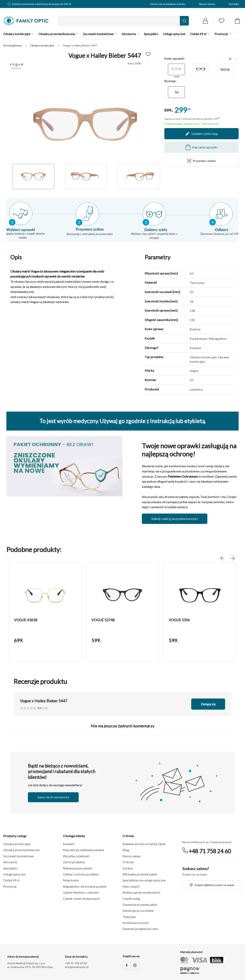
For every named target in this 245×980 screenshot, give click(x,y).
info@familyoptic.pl (77, 967)
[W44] (201, 69)
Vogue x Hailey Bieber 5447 (80, 45)
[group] (45, 612)
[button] (45, 594)
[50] (176, 92)
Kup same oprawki (201, 147)
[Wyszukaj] (184, 21)
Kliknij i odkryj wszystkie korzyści (175, 519)
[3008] (176, 69)
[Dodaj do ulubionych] (148, 54)
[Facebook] (127, 965)
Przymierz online (201, 161)
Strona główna (13, 45)
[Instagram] (135, 965)
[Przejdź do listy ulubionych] (221, 21)
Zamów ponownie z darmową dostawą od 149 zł (39, 4)
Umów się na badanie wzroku (168, 4)
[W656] (225, 69)
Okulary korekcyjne (43, 45)
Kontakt (234, 4)
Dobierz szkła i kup (201, 134)
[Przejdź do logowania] (205, 21)
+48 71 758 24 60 (210, 851)
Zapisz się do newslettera (53, 797)
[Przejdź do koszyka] (237, 21)
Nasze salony (207, 4)
